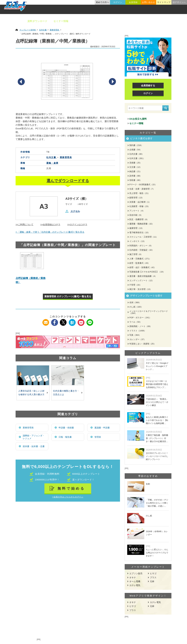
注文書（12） (135, 167)
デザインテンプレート (109, 21)
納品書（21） (135, 171)
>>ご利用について (24, 224)
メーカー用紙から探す (170, 21)
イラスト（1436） (138, 331)
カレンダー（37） (138, 339)
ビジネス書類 (82, 21)
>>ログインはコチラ (77, 224)
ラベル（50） (135, 322)
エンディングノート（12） (142, 280)
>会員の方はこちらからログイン (68, 497)
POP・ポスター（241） (140, 318)
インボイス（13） (138, 241)
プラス (153, 577)
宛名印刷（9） (136, 215)
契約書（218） (136, 145)
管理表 (98, 437)
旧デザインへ (179, 2)
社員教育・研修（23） (140, 206)
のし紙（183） (136, 307)
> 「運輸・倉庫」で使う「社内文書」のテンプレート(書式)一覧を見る (50, 232)
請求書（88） (135, 176)
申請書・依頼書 (66, 428)
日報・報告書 (65, 437)
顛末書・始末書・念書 (34, 446)
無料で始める (71, 488)
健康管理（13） (137, 228)
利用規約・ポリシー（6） (141, 246)
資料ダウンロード (37, 21)
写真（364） (135, 335)
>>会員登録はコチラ (50, 224)
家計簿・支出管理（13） (141, 289)
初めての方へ (103, 2)
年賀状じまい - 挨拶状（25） (143, 344)
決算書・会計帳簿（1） (140, 202)
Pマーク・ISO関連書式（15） (143, 185)
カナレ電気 (135, 585)
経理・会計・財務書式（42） (143, 267)
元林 (152, 581)
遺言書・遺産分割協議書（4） (143, 276)
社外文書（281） (137, 158)
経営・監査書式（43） (140, 263)
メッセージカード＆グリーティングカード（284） (149, 312)
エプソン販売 (136, 573)
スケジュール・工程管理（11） (144, 237)
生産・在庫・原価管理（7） (142, 189)
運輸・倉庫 (52, 163)
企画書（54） (135, 150)
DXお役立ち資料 (138, 119)
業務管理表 (28, 428)
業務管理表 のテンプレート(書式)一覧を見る (68, 296)
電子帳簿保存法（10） (140, 233)
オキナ (133, 577)
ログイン (118, 2)
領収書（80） (135, 180)
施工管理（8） (136, 254)
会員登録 (133, 2)
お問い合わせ (149, 2)
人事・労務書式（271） (140, 259)
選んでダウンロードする (68, 181)
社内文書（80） (137, 154)
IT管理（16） (135, 285)
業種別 (132, 21)
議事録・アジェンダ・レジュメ (34, 437)
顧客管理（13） (137, 198)
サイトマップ (164, 2)
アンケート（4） (137, 211)
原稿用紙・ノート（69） (141, 326)
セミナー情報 (61, 21)
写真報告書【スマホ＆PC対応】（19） (147, 272)
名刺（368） (135, 302)
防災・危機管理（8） (139, 219)
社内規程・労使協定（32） (142, 250)
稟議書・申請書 (102, 428)
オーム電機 (135, 581)
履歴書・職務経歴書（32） (142, 224)
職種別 (146, 21)
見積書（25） (135, 163)
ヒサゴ (153, 573)
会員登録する (148, 85)
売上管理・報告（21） (140, 193)
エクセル (75, 211)
